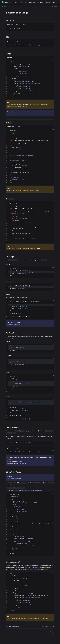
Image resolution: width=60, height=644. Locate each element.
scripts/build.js (20, 461)
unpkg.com (17, 41)
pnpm (16, 24)
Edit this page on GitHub (12, 626)
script (25, 24)
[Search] (18, 2)
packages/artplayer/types (13, 325)
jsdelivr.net (10, 41)
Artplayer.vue (11, 126)
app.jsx (17, 203)
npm (8, 24)
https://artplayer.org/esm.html (14, 479)
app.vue (18, 126)
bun (21, 24)
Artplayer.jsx (10, 203)
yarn (12, 24)
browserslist (23, 464)
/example (9, 114)
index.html (10, 58)
